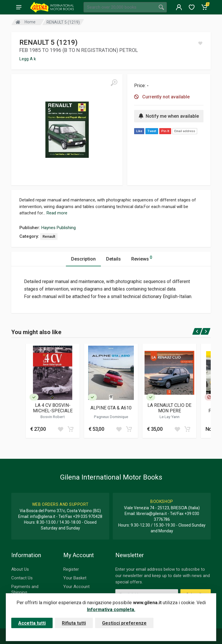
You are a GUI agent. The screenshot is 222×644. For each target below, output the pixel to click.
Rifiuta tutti (74, 623)
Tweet (152, 131)
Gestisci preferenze (124, 623)
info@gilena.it (43, 516)
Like (139, 131)
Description (83, 259)
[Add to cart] (71, 429)
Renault (49, 236)
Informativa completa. (111, 610)
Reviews (142, 258)
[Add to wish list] (60, 429)
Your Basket (75, 578)
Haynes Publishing (59, 228)
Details (113, 259)
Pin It (165, 131)
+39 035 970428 (88, 516)
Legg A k (28, 59)
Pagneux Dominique (111, 417)
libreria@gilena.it (152, 514)
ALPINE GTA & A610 (111, 408)
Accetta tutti (32, 623)
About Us (20, 569)
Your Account (76, 587)
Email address (185, 131)
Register (71, 569)
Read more (57, 213)
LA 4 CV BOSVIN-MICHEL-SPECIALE (53, 408)
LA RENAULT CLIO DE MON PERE (169, 408)
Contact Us (22, 578)
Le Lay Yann (170, 417)
